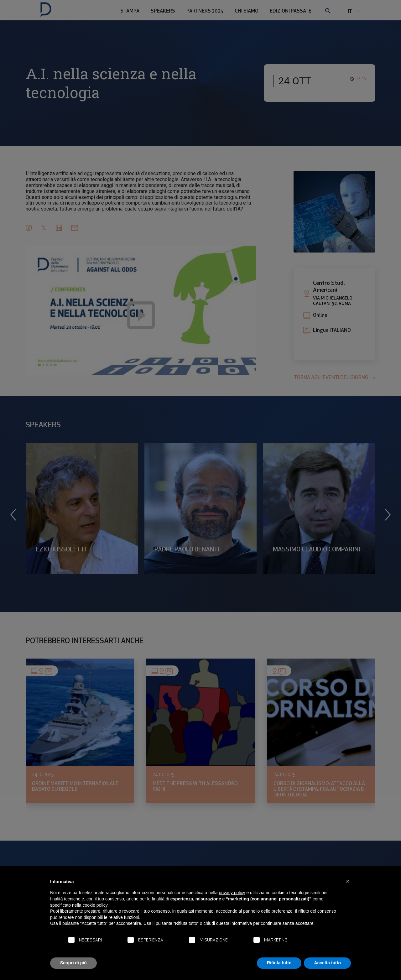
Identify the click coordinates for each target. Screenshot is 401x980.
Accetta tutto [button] (327, 963)
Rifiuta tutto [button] (279, 963)
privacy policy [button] (232, 893)
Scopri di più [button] (73, 963)
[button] (348, 881)
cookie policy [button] (95, 905)
